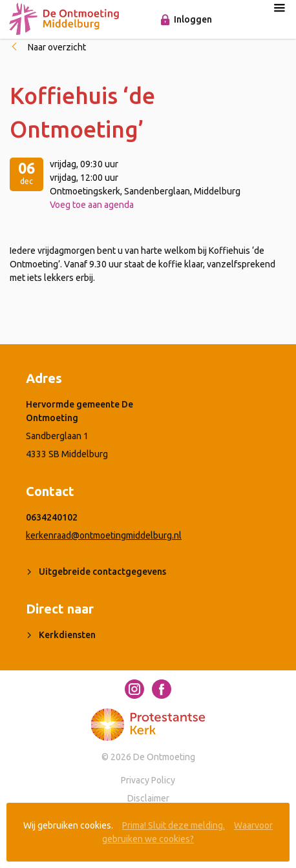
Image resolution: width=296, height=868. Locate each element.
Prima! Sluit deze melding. (174, 825)
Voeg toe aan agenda (92, 205)
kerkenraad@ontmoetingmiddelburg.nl (104, 535)
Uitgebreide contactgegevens (102, 572)
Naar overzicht (57, 47)
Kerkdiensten (67, 635)
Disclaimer (148, 798)
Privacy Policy (148, 780)
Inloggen (193, 19)
